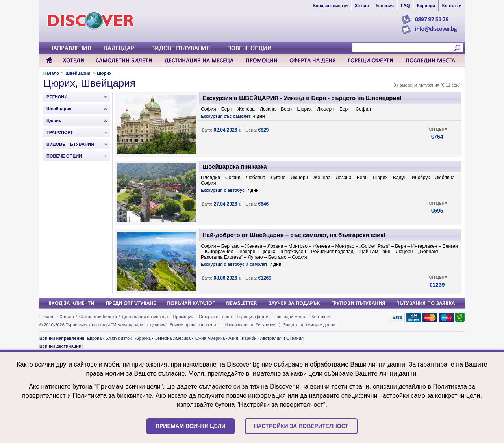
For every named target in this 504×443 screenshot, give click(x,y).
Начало (51, 73)
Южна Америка (209, 338)
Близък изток (119, 338)
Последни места (290, 317)
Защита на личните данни (309, 325)
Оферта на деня (215, 317)
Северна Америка (172, 338)
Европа (94, 338)
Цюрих (104, 73)
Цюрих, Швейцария (89, 83)
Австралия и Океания (282, 338)
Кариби (249, 338)
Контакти (321, 317)
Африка (143, 338)
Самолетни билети (98, 317)
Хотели (67, 317)
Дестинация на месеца (145, 317)
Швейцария (78, 73)
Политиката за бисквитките (112, 396)
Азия (233, 338)
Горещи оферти (252, 317)
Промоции (183, 317)
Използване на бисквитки (250, 325)
